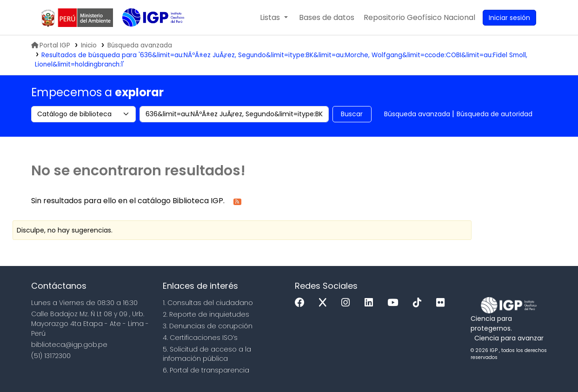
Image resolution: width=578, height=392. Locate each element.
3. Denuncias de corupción (208, 326)
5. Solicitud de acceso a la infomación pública (207, 354)
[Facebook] (302, 303)
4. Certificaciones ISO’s (200, 338)
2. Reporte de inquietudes (206, 314)
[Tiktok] (419, 303)
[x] (325, 303)
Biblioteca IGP (146, 36)
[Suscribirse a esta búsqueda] (237, 201)
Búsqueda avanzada (417, 114)
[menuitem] (419, 18)
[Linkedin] (371, 303)
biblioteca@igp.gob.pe (69, 345)
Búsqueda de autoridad (495, 114)
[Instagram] (348, 303)
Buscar (352, 114)
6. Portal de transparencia (206, 370)
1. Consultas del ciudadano (208, 303)
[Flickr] (443, 303)
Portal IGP (51, 45)
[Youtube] (395, 303)
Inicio (89, 45)
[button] (274, 18)
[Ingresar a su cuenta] (509, 18)
